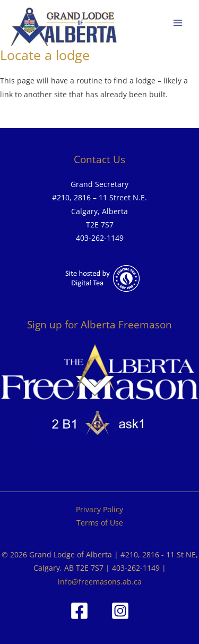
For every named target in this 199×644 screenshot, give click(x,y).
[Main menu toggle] (178, 23)
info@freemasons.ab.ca (100, 582)
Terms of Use (100, 523)
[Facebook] (79, 611)
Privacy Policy (99, 509)
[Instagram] (120, 611)
